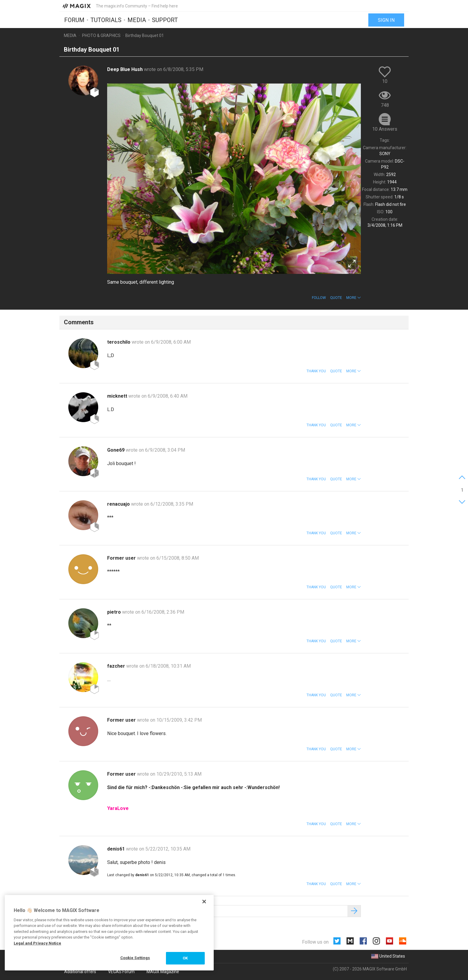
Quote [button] (336, 298)
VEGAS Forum (121, 972)
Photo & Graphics (101, 36)
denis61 (117, 849)
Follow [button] (319, 298)
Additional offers (80, 972)
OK (185, 958)
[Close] (204, 902)
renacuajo (119, 504)
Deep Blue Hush (126, 69)
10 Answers (385, 129)
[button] (354, 298)
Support (165, 20)
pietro (115, 612)
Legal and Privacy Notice (37, 943)
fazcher (117, 666)
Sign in (386, 20)
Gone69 (116, 450)
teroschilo (119, 342)
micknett (118, 396)
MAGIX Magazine (163, 972)
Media (137, 20)
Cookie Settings (135, 958)
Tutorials (106, 20)
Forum (74, 20)
